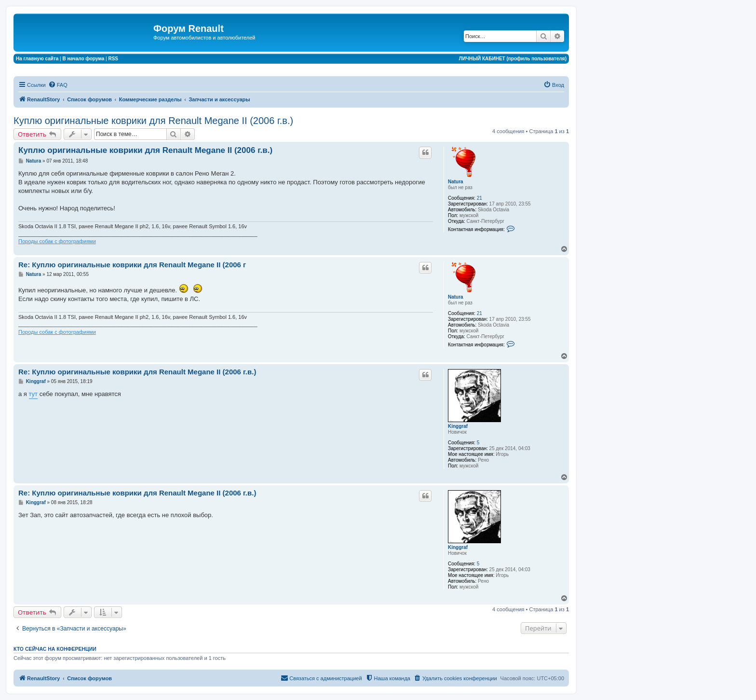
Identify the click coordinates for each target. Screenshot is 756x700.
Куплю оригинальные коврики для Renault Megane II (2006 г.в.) (153, 121)
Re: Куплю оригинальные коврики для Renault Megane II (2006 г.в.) (137, 372)
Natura (456, 182)
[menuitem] (58, 85)
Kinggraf (458, 426)
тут (34, 394)
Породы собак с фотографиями (57, 241)
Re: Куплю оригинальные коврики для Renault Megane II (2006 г (132, 265)
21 (479, 198)
